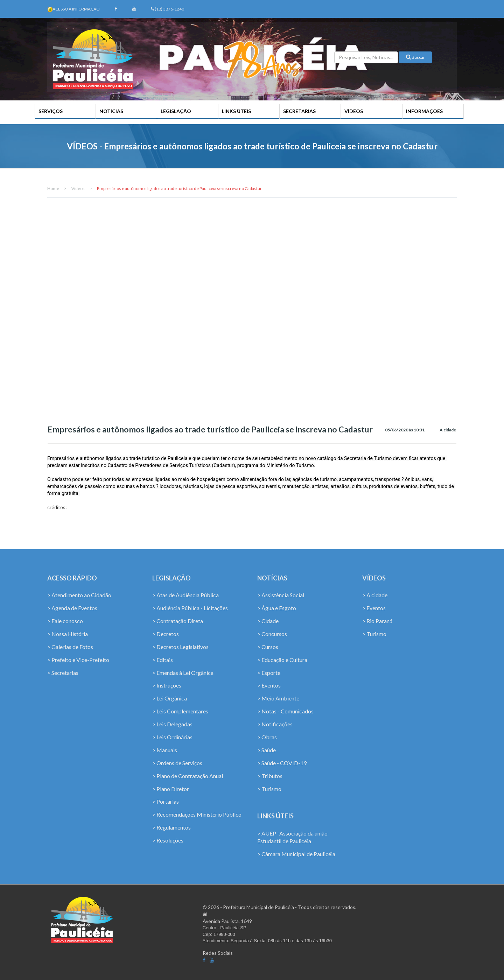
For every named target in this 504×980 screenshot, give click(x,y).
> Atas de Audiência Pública (185, 596)
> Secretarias (63, 673)
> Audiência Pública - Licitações (190, 609)
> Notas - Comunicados (285, 712)
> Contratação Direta (178, 622)
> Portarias (166, 802)
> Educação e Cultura (282, 660)
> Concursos (272, 634)
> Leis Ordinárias (172, 738)
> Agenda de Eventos (72, 609)
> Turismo (269, 789)
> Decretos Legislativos (180, 647)
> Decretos (166, 634)
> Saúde (267, 751)
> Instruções (167, 686)
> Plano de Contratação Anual (188, 777)
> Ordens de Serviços (177, 764)
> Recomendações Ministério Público (197, 815)
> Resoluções (168, 841)
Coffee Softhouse (433, 943)
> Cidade (268, 622)
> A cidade (375, 596)
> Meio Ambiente (278, 699)
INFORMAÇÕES (423, 111)
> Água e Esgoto (277, 609)
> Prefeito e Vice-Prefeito (78, 660)
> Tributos (270, 777)
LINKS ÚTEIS (237, 111)
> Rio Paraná (377, 622)
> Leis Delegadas (172, 725)
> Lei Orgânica (170, 699)
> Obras (267, 738)
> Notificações (275, 725)
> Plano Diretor (171, 789)
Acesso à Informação (77, 9)
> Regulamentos (171, 828)
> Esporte (269, 673)
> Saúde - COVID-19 (282, 764)
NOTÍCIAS (113, 111)
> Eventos (269, 686)
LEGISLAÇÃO (177, 111)
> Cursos (268, 647)
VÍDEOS (353, 111)
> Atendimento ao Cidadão (79, 596)
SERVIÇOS (53, 111)
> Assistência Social (281, 596)
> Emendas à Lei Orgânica (183, 673)
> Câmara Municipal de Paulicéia (296, 855)
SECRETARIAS (299, 111)
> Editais (163, 660)
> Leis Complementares (180, 712)
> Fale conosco (65, 622)
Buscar (415, 58)
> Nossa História (68, 634)
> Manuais (165, 751)
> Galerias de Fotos (70, 647)
